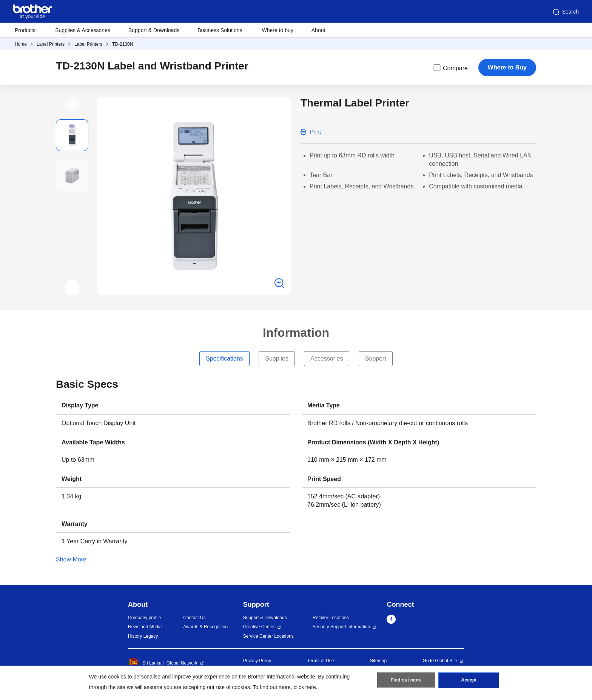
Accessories (327, 358)
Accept (469, 681)
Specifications (224, 358)
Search (565, 12)
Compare (450, 68)
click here (305, 687)
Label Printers (51, 44)
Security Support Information (341, 627)
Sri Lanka (145, 663)
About (318, 30)
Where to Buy (507, 67)
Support (376, 358)
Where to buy (278, 30)
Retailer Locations (331, 618)
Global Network (182, 663)
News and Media (145, 627)
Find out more (406, 681)
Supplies (277, 358)
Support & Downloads (154, 30)
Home (21, 44)
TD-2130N (123, 44)
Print (315, 132)
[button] (72, 104)
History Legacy (143, 636)
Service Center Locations (268, 636)
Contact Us (194, 618)
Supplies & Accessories (83, 30)
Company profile (144, 618)
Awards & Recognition (205, 627)
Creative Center (259, 627)
